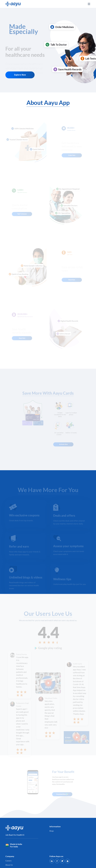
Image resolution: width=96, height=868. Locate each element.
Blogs (52, 831)
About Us (9, 865)
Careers (8, 861)
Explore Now (20, 72)
